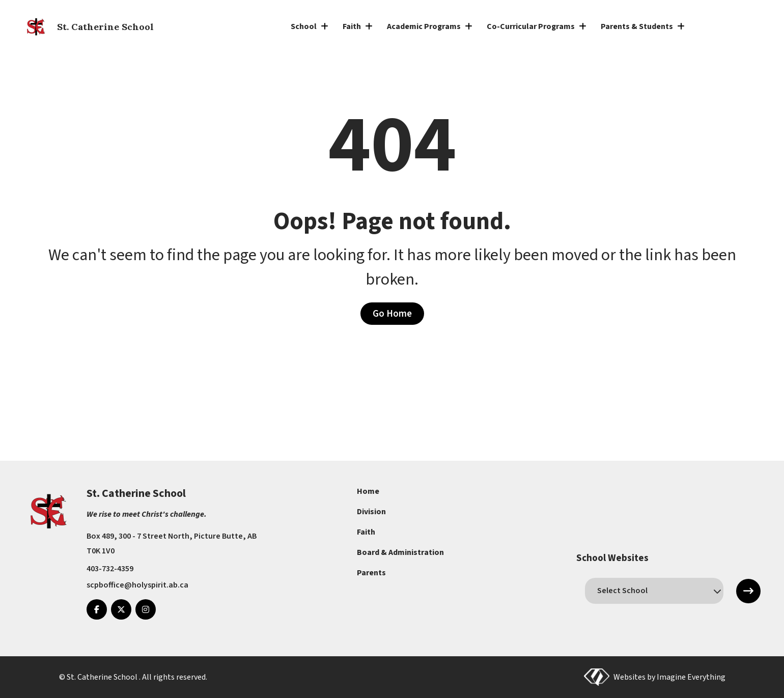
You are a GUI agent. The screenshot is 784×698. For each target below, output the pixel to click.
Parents (371, 573)
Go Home (392, 314)
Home (368, 491)
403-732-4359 (110, 569)
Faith (366, 532)
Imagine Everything (691, 677)
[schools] (654, 591)
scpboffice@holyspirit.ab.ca (137, 585)
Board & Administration (400, 552)
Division (371, 512)
